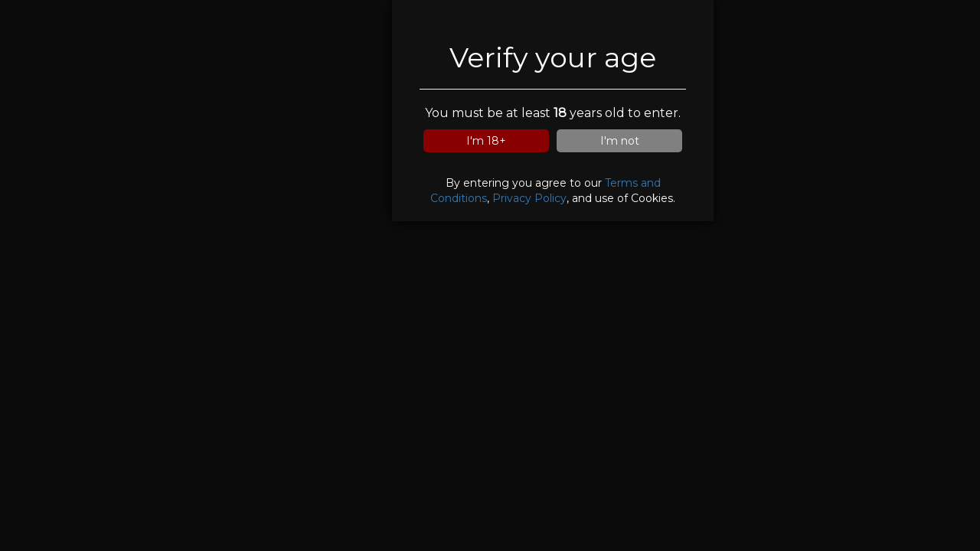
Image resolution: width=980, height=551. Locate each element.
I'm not (620, 141)
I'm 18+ (486, 141)
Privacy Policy (529, 198)
